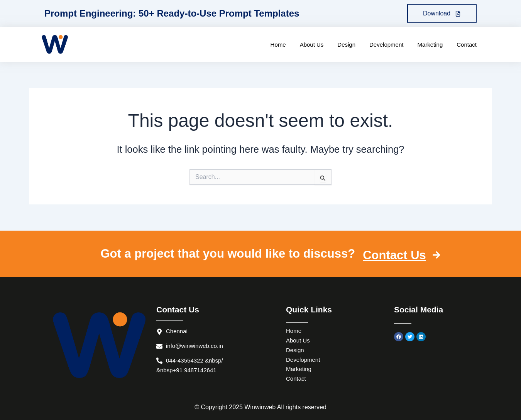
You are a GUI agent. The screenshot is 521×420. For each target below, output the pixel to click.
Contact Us (402, 255)
